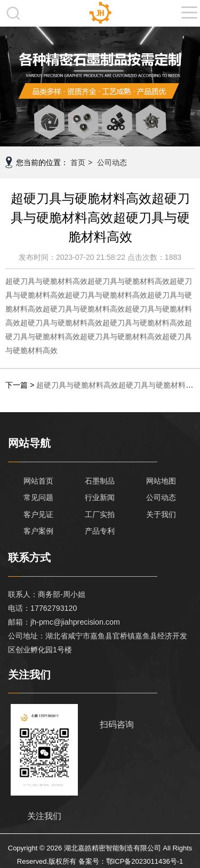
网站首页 (38, 481)
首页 (78, 162)
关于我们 (161, 514)
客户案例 (38, 531)
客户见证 (38, 514)
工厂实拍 (100, 514)
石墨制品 (100, 481)
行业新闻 (100, 497)
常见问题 (38, 497)
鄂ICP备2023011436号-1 (145, 861)
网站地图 (161, 481)
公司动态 (112, 162)
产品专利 (100, 531)
